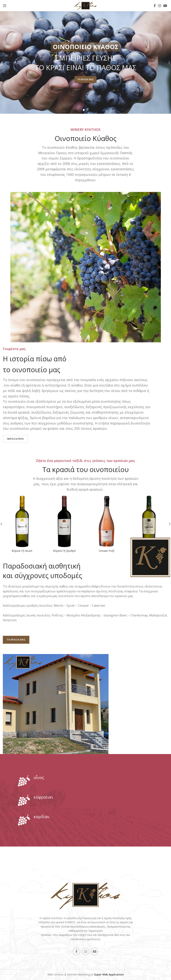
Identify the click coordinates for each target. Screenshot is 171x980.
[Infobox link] (85, 781)
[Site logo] (85, 5)
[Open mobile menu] (5, 6)
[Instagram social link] (160, 6)
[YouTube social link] (165, 6)
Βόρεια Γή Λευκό (22, 551)
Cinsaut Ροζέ (107, 551)
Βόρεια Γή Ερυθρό (64, 551)
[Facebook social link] (155, 6)
